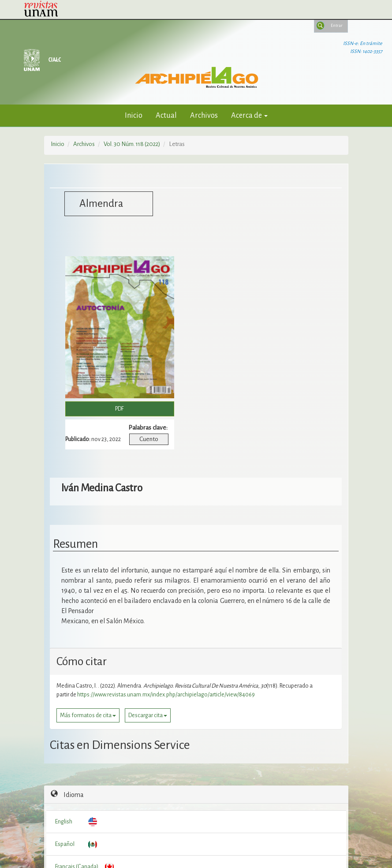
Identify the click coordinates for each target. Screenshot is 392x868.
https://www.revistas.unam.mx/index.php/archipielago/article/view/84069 (166, 695)
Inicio (134, 115)
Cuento (149, 439)
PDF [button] (119, 409)
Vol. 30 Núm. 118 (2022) (132, 144)
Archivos (204, 115)
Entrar (337, 26)
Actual (166, 115)
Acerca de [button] (249, 115)
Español (65, 844)
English (64, 822)
